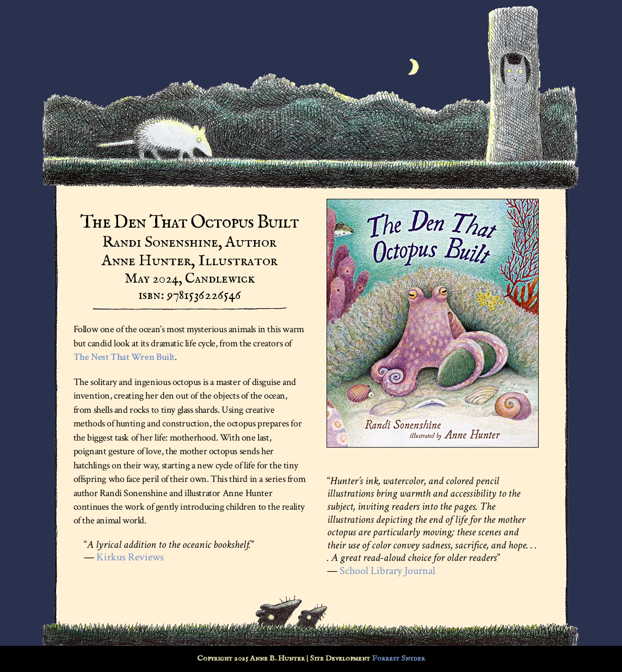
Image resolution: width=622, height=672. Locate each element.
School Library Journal (387, 571)
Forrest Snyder (398, 658)
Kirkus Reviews (130, 557)
